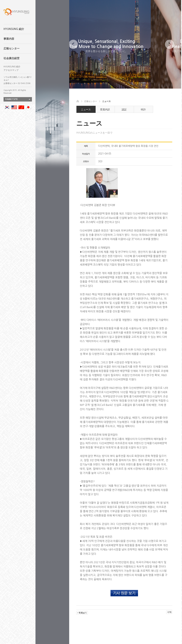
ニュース (86, 109)
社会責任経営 (12, 58)
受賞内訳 (105, 109)
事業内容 (9, 39)
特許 (143, 109)
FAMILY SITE (12, 99)
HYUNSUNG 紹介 (14, 29)
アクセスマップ (11, 70)
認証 (124, 109)
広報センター (12, 48)
